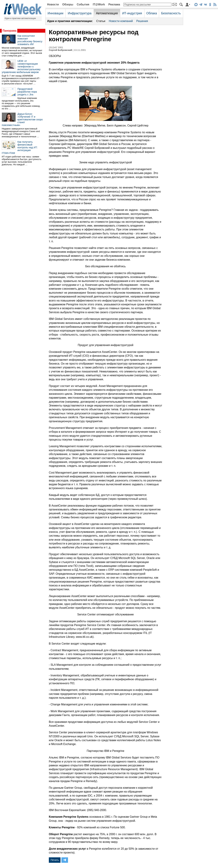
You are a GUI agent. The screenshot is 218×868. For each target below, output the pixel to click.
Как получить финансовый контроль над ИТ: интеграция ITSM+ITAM (20, 147)
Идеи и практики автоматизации (20, 18)
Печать (55, 860)
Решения (142, 21)
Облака (152, 13)
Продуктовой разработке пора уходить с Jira (27, 92)
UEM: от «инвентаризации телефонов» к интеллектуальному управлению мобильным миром (21, 67)
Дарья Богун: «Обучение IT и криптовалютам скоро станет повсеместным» (22, 119)
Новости (53, 4)
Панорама (10, 31)
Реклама (114, 4)
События (83, 4)
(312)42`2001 (56, 47)
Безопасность (171, 13)
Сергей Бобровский (60, 50)
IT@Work (99, 4)
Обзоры (68, 4)
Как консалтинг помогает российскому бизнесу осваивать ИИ (30, 40)
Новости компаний (121, 21)
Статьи (101, 21)
